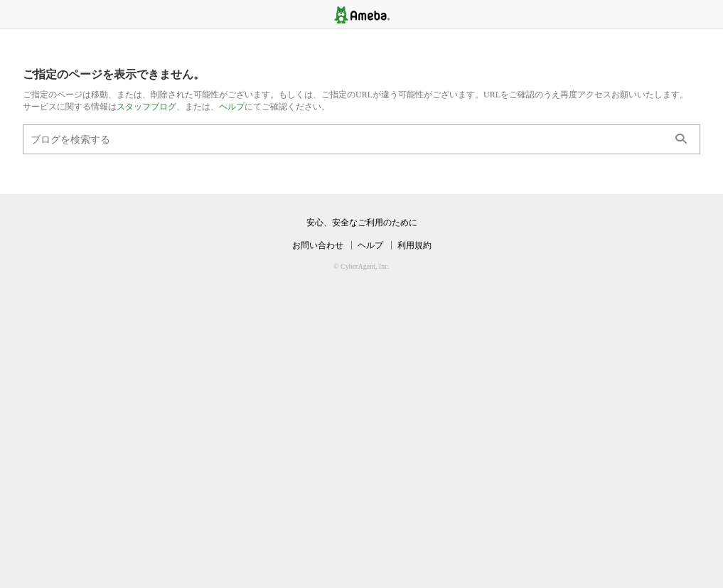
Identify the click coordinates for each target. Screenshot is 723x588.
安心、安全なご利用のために (362, 223)
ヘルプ (232, 107)
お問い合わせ (318, 245)
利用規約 (414, 245)
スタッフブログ (146, 107)
